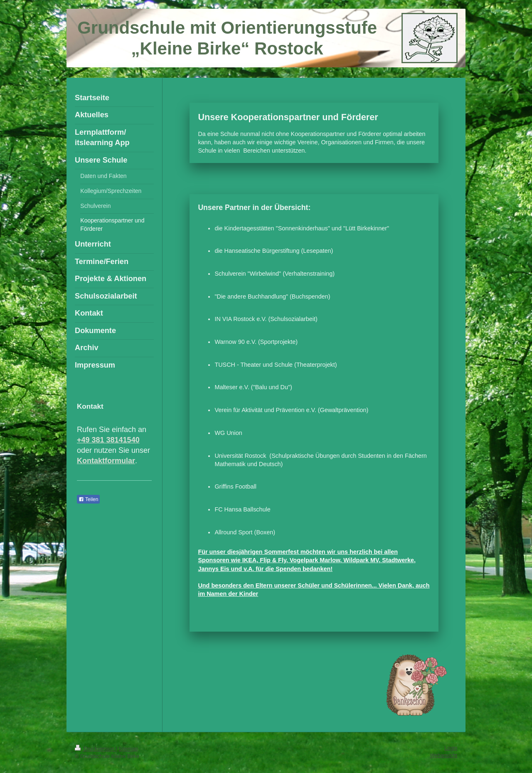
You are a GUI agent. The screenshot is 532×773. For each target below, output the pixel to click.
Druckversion (95, 749)
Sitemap (128, 749)
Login (451, 748)
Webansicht (443, 756)
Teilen (88, 499)
